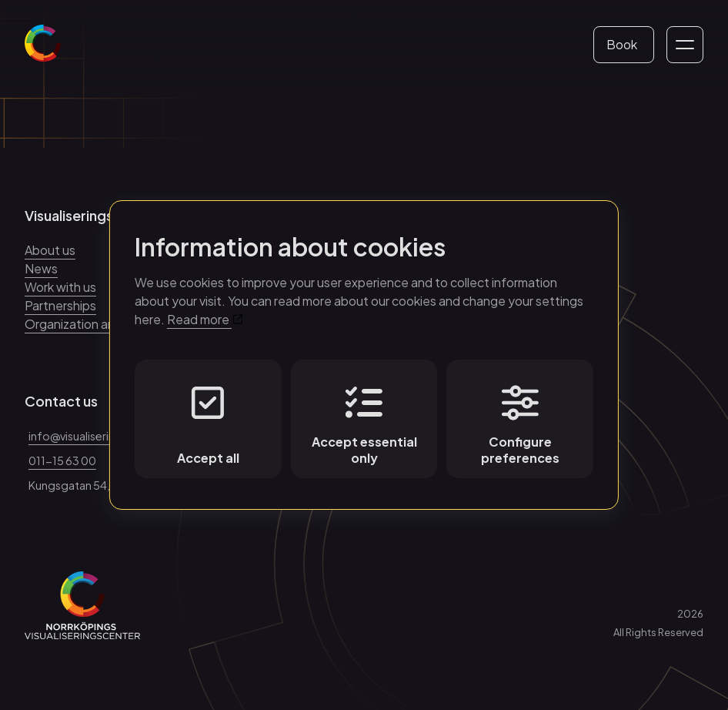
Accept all (208, 425)
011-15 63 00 (62, 460)
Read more (205, 319)
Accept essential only (364, 425)
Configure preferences (520, 425)
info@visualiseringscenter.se (103, 436)
